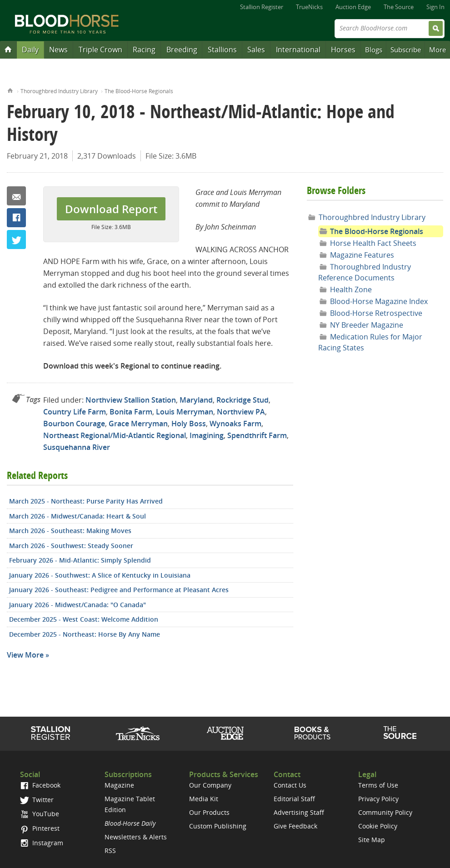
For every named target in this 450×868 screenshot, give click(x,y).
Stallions (222, 50)
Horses (343, 50)
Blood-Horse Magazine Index (379, 301)
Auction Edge (353, 7)
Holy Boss (189, 424)
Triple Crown (100, 50)
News (58, 50)
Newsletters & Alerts (136, 837)
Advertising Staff (299, 812)
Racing (144, 50)
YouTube (40, 814)
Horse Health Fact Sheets (373, 243)
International (298, 50)
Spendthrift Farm (257, 435)
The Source (399, 7)
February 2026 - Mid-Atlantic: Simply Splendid (80, 560)
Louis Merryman (185, 412)
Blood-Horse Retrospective (376, 313)
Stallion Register (262, 7)
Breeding (182, 50)
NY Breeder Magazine (367, 325)
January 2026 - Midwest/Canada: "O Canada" (77, 605)
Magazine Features (362, 255)
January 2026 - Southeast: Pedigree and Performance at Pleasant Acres (119, 590)
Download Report (111, 209)
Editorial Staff (294, 799)
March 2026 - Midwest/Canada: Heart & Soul (77, 516)
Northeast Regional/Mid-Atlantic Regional (115, 435)
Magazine (119, 785)
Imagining (207, 435)
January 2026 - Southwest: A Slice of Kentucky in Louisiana (100, 575)
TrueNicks (309, 7)
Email (16, 196)
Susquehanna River (77, 447)
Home (10, 90)
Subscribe (406, 50)
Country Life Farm (75, 412)
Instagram (42, 843)
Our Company (210, 785)
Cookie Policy (378, 826)
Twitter (16, 239)
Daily (30, 50)
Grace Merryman (138, 424)
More (437, 50)
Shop (312, 733)
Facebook (16, 218)
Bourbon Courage (74, 424)
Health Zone (351, 289)
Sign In (435, 7)
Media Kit (204, 799)
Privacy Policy (378, 799)
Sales (256, 50)
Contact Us (290, 785)
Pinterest (40, 828)
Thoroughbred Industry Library (59, 91)
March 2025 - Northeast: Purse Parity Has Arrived (86, 501)
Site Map (372, 840)
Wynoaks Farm (235, 424)
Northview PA (241, 412)
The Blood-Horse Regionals (139, 91)
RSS (110, 851)
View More (25, 655)
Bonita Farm (131, 412)
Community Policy (385, 812)
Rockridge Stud (242, 400)
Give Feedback (295, 826)
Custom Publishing (218, 826)
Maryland (196, 400)
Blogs (374, 50)
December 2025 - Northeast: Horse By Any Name (85, 634)
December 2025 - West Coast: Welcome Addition (84, 619)
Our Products (209, 812)
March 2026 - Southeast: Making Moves (70, 531)
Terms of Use (378, 785)
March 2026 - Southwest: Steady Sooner (71, 546)
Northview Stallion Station (131, 400)
